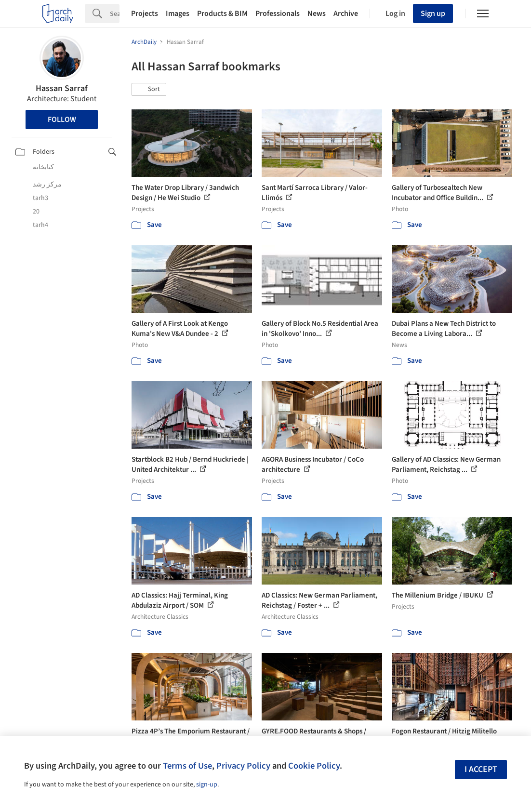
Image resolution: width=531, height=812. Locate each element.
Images (178, 13)
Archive (346, 13)
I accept (481, 769)
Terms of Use (187, 766)
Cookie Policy (314, 766)
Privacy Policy (243, 766)
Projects (145, 13)
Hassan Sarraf (62, 88)
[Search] (115, 13)
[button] (149, 90)
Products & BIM (222, 13)
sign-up (207, 785)
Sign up (433, 13)
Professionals (278, 13)
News (317, 13)
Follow (62, 120)
